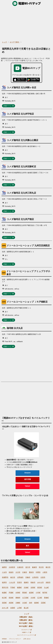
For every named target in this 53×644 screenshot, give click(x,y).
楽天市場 (27, 479)
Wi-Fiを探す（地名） (27, 623)
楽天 (27, 546)
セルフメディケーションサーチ (26, 635)
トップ (26, 614)
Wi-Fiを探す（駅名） (27, 626)
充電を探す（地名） (26, 617)
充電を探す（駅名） (26, 620)
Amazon (27, 473)
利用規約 (4, 639)
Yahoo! (27, 486)
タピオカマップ (26, 630)
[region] (26, 23)
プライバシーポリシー (15, 639)
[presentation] (36, 445)
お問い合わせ (27, 639)
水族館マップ (26, 632)
